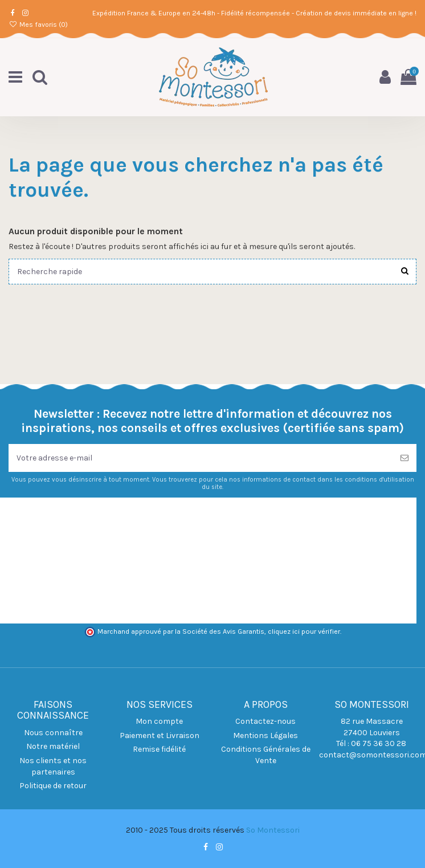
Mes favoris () (38, 25)
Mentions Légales (265, 735)
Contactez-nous (265, 721)
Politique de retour (53, 786)
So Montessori (273, 830)
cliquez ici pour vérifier (304, 631)
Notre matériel (53, 746)
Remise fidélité (159, 749)
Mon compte (159, 721)
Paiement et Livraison (160, 735)
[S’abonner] (404, 458)
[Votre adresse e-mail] (201, 458)
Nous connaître (53, 733)
